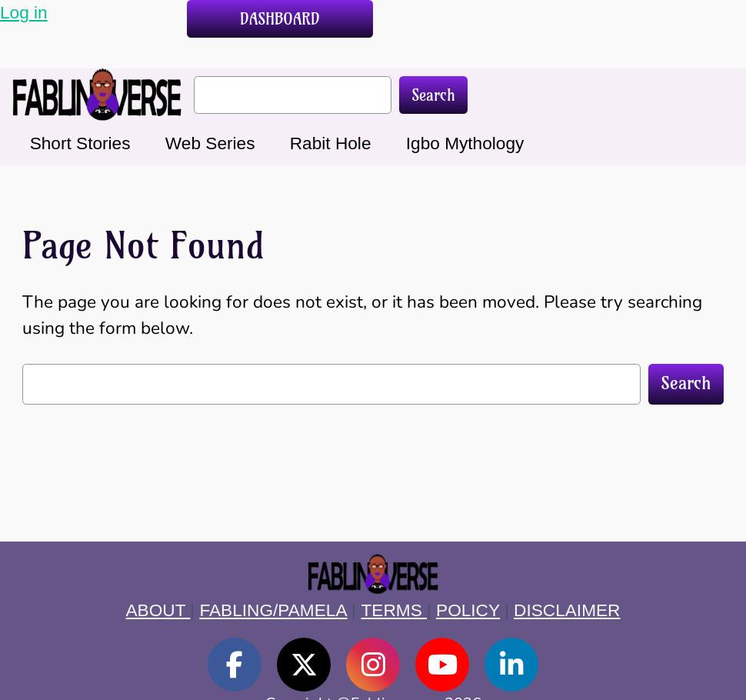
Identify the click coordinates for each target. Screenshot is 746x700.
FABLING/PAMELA (273, 610)
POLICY (468, 610)
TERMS (394, 610)
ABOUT (158, 610)
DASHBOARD (280, 19)
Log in (24, 12)
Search (433, 95)
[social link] (235, 665)
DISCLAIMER (567, 610)
